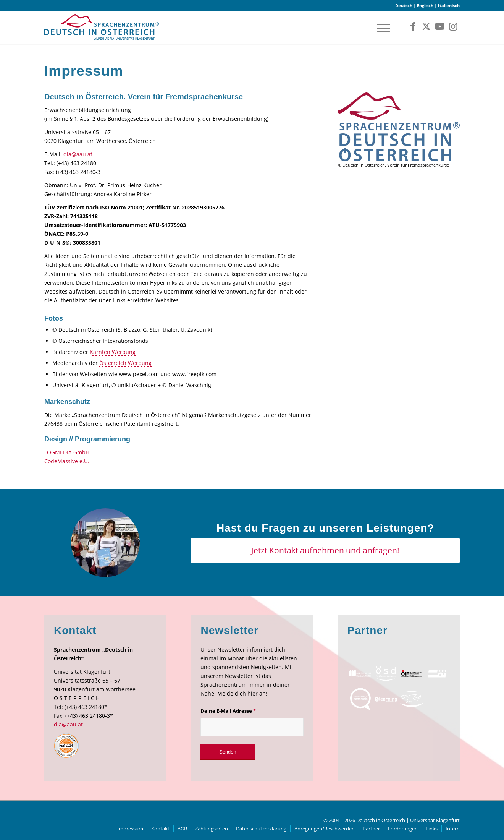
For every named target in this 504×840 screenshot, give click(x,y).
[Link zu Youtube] (440, 27)
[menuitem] (381, 28)
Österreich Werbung (125, 363)
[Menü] (381, 28)
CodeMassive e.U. (67, 461)
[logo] (102, 30)
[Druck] (399, 127)
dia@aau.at (78, 154)
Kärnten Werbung (113, 352)
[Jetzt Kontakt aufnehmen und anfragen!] (325, 551)
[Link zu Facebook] (413, 27)
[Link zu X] (426, 27)
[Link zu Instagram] (453, 27)
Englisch (425, 6)
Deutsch (404, 6)
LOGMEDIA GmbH (67, 452)
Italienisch (449, 6)
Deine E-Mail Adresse (228, 711)
